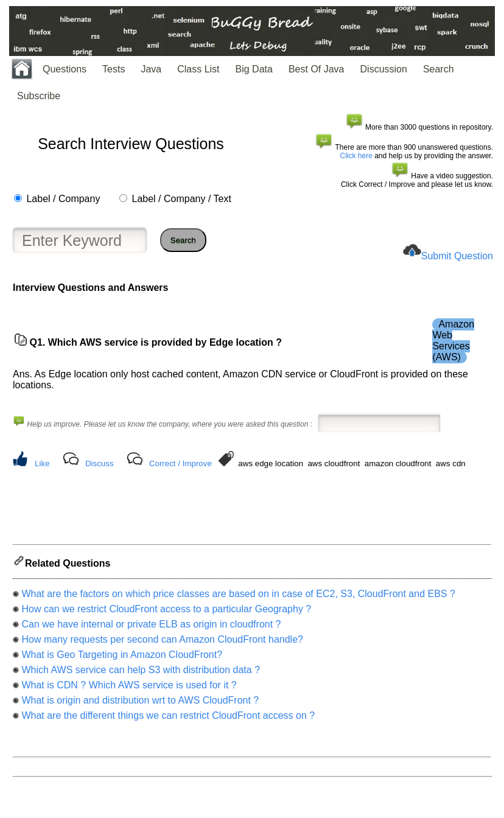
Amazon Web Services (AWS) (453, 341)
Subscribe (39, 96)
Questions (65, 69)
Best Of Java (317, 69)
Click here (356, 156)
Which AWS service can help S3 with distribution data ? (141, 673)
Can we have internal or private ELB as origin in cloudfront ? (151, 628)
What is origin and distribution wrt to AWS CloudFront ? (140, 704)
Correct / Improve (180, 463)
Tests (114, 69)
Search (439, 69)
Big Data (254, 69)
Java (151, 69)
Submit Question (457, 256)
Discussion (384, 69)
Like (42, 463)
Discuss (100, 463)
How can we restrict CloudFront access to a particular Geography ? (166, 613)
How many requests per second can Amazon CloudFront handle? (162, 643)
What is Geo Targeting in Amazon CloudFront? (122, 658)
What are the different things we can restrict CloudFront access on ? (168, 719)
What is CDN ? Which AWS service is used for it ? (129, 689)
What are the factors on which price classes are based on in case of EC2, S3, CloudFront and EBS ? (238, 597)
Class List (198, 69)
